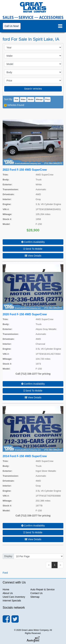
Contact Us (37, 593)
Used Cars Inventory (14, 597)
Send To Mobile (33, 249)
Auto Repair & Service (43, 589)
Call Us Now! (12, 26)
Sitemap (35, 597)
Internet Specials (12, 601)
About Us (8, 593)
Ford (5, 573)
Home (6, 589)
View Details (33, 256)
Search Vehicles (33, 89)
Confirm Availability (33, 242)
